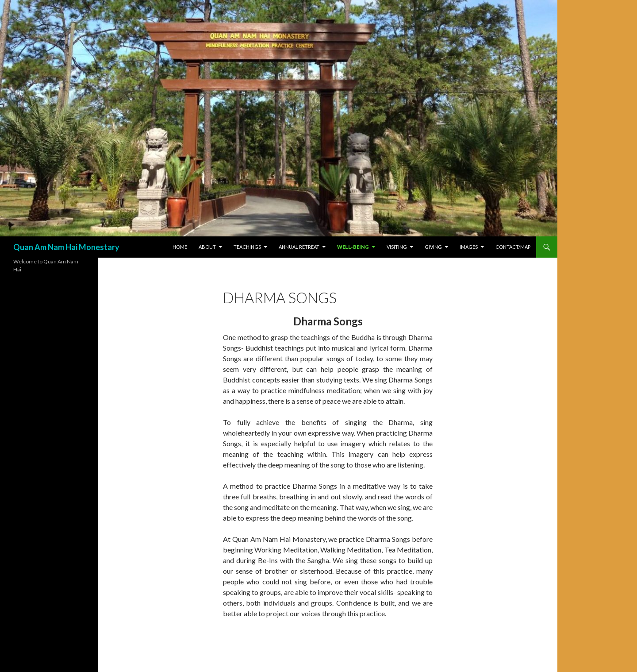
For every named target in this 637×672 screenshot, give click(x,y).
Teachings (247, 247)
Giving (433, 247)
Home (180, 247)
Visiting (397, 247)
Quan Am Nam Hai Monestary (66, 247)
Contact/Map (513, 247)
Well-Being (353, 247)
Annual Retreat (299, 247)
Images (469, 247)
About (207, 247)
